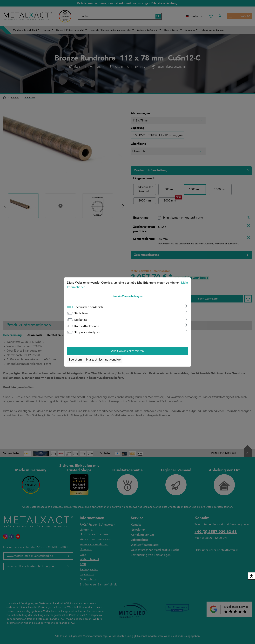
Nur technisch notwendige (103, 360)
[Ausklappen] (186, 306)
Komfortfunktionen (87, 326)
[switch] (70, 313)
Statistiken (81, 314)
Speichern (75, 360)
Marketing (81, 320)
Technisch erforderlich (89, 307)
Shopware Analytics (87, 333)
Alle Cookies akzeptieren (127, 351)
